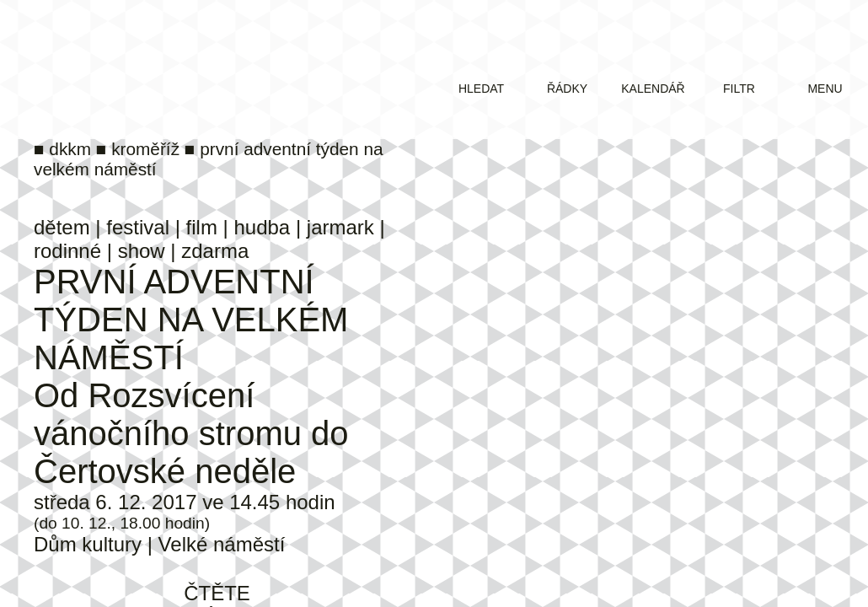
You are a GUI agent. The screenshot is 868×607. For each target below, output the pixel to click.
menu (825, 89)
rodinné (67, 251)
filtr (739, 89)
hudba (262, 227)
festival (138, 227)
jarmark (340, 227)
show (142, 251)
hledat (481, 89)
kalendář (653, 89)
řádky (567, 89)
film (202, 227)
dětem (62, 227)
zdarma (215, 251)
